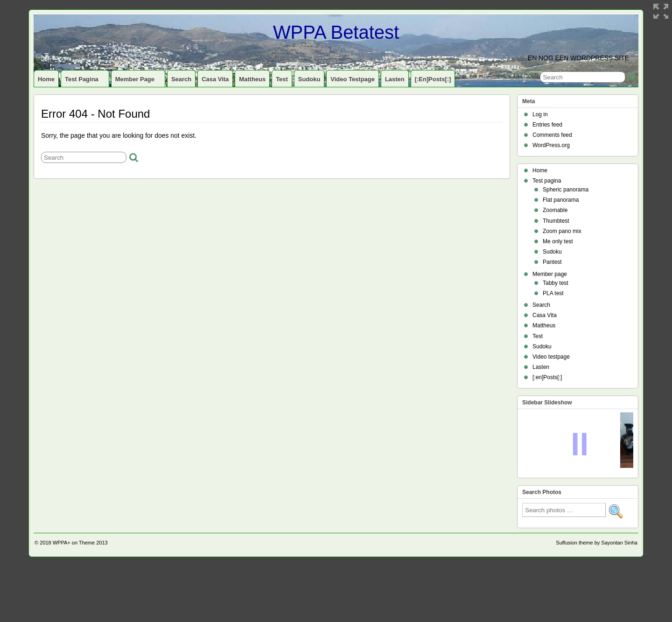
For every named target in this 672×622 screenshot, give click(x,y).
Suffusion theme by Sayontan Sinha (597, 598)
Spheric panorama (566, 190)
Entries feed (547, 125)
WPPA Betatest (336, 32)
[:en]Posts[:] (433, 79)
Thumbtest (556, 221)
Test (282, 79)
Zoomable (555, 210)
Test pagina (86, 81)
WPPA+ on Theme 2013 (80, 598)
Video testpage (353, 79)
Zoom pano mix (562, 231)
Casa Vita (215, 79)
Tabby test (556, 283)
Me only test (558, 241)
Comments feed (552, 135)
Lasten (395, 79)
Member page (139, 81)
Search (181, 79)
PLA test (553, 293)
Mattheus (252, 79)
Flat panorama (561, 200)
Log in (540, 114)
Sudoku (309, 79)
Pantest (552, 262)
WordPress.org (551, 145)
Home (46, 79)
